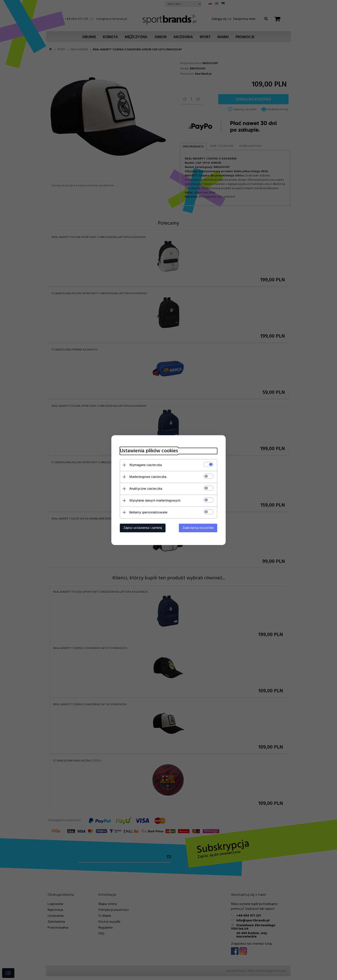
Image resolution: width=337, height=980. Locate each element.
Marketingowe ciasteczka (148, 477)
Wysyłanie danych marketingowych (155, 500)
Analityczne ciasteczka (146, 489)
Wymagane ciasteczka (146, 465)
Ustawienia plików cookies (149, 451)
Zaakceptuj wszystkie (198, 528)
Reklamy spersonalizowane (148, 512)
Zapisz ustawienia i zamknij (143, 528)
